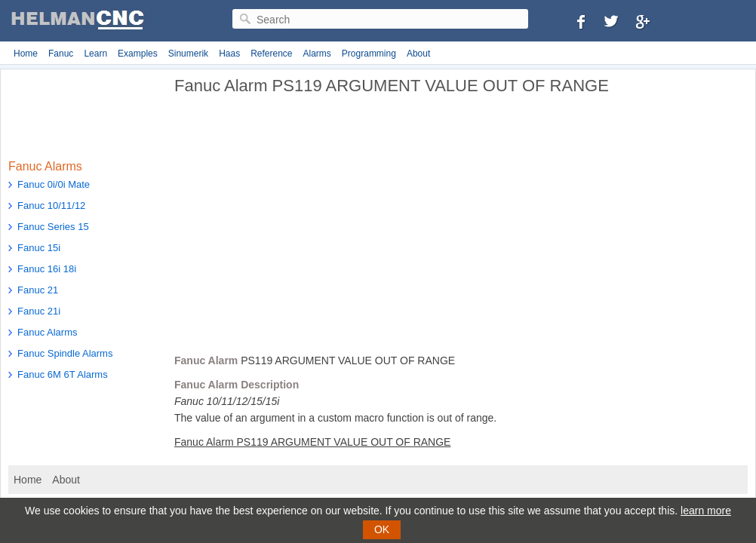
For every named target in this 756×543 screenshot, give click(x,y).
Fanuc (61, 54)
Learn (95, 54)
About (418, 54)
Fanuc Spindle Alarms (65, 353)
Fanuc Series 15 (53, 227)
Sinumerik (188, 54)
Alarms (317, 54)
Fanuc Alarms (47, 332)
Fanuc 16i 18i (47, 269)
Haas (229, 54)
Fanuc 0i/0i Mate (54, 184)
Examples (138, 54)
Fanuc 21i (39, 311)
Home (26, 54)
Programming (369, 54)
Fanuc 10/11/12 (51, 206)
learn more (706, 511)
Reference (271, 54)
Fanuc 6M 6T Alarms (63, 374)
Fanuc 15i (39, 248)
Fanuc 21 (38, 290)
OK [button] (382, 529)
